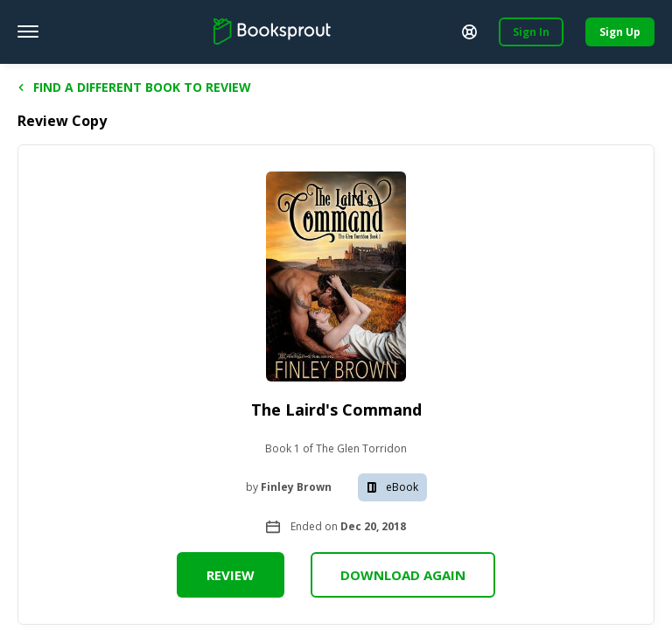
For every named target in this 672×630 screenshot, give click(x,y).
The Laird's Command (336, 409)
